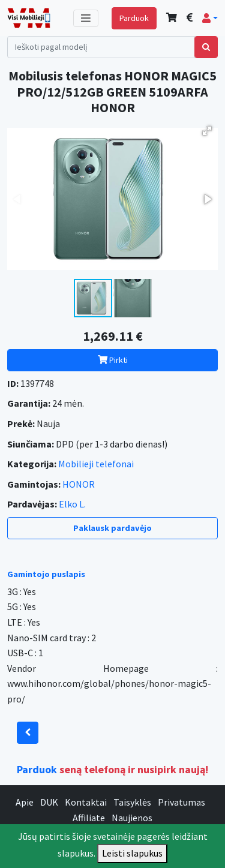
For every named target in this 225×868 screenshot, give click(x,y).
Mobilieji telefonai (96, 464)
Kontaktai (86, 802)
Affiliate (89, 818)
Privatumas (181, 802)
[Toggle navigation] (86, 18)
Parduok (134, 18)
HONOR (79, 484)
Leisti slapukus (132, 853)
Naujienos (132, 818)
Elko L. (72, 504)
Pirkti (113, 360)
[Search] (101, 47)
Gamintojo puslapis (46, 574)
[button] (210, 18)
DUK (49, 802)
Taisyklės (132, 802)
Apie (25, 802)
